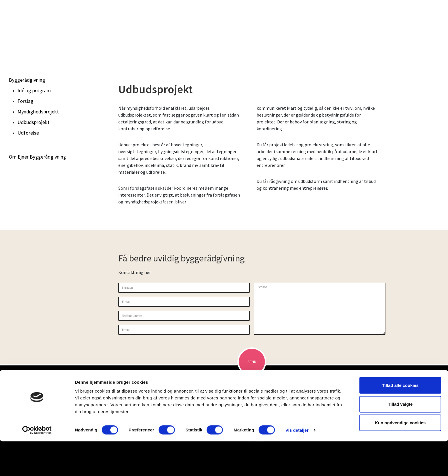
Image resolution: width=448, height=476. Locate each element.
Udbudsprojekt (33, 122)
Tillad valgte (400, 439)
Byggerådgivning (27, 80)
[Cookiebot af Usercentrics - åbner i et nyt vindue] (37, 465)
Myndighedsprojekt (38, 112)
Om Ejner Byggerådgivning (37, 157)
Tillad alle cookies (400, 420)
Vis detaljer (297, 465)
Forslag (25, 101)
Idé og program (34, 90)
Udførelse (28, 133)
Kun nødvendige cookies (400, 457)
